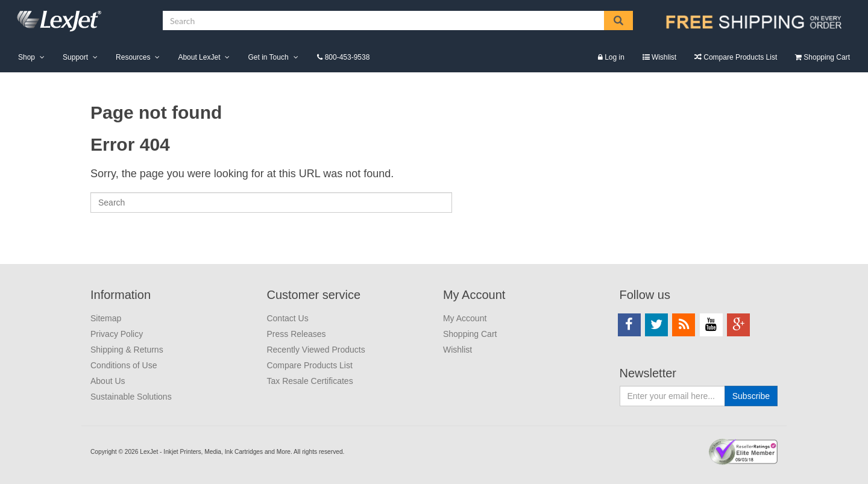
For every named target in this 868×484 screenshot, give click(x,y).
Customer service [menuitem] (313, 295)
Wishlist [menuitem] (664, 57)
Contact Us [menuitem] (287, 318)
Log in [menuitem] (615, 57)
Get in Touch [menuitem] (268, 57)
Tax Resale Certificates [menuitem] (310, 381)
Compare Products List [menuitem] (740, 57)
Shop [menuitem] (27, 57)
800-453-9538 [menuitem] (348, 57)
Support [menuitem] (75, 57)
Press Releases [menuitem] (296, 334)
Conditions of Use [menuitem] (124, 365)
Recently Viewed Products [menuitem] (316, 350)
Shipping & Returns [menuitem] (127, 350)
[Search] (271, 203)
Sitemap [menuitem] (106, 318)
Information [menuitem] (121, 295)
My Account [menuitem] (474, 295)
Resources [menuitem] (133, 57)
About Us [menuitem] (108, 381)
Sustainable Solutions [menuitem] (131, 397)
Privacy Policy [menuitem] (117, 334)
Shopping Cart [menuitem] (827, 57)
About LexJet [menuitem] (199, 57)
